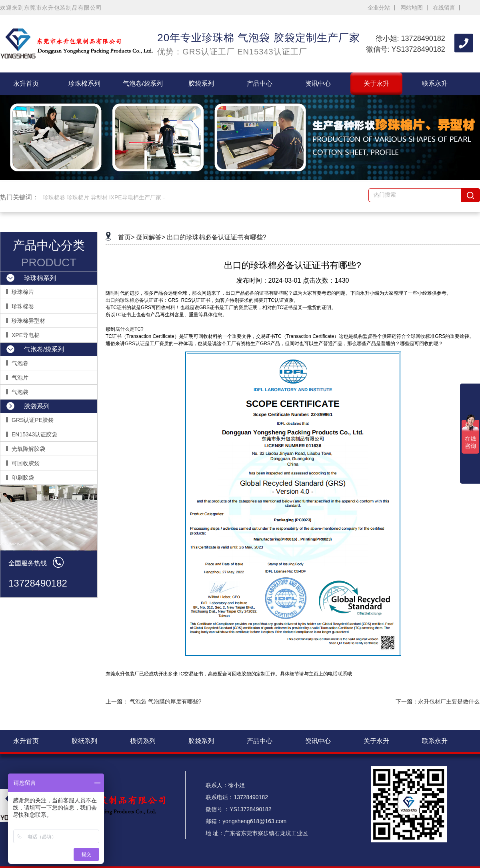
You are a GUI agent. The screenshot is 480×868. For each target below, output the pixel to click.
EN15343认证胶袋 (34, 434)
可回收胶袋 (26, 463)
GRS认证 (135, 344)
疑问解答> (151, 237)
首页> (126, 237)
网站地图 (412, 8)
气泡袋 (20, 392)
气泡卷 (20, 363)
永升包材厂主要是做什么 (449, 701)
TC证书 (123, 315)
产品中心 (260, 83)
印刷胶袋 (23, 478)
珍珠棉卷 (23, 306)
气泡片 (20, 378)
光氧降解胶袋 (28, 449)
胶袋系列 (201, 83)
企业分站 (379, 8)
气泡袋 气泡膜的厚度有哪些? (166, 701)
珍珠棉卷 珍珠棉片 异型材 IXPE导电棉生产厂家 (102, 197)
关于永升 (376, 83)
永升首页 (26, 83)
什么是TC (130, 329)
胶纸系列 (84, 741)
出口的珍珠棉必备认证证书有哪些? (217, 237)
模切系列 (143, 741)
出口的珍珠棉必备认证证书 (134, 300)
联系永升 (435, 83)
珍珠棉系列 (84, 83)
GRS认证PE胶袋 (33, 420)
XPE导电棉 (26, 335)
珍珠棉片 (23, 292)
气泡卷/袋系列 (143, 83)
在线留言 (444, 8)
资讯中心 (318, 83)
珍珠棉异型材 (28, 321)
